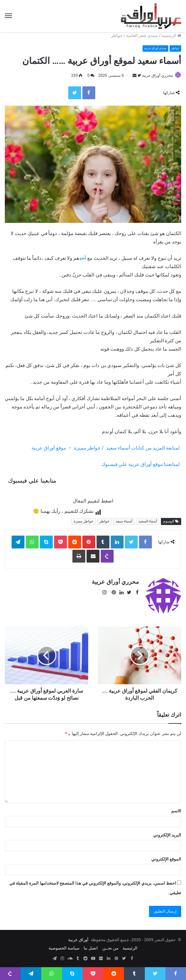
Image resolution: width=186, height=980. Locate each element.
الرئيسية (171, 35)
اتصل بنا (91, 945)
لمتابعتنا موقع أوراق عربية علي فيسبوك (141, 465)
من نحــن (110, 945)
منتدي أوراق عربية (151, 48)
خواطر (117, 35)
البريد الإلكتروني (167, 832)
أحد (83, 258)
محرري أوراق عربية (157, 75)
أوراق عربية (78, 937)
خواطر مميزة (84, 522)
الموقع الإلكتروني (166, 856)
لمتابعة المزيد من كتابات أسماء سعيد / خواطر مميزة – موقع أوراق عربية (106, 448)
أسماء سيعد (124, 522)
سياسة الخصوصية (64, 945)
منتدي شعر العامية (142, 35)
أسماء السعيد (148, 522)
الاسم (176, 808)
